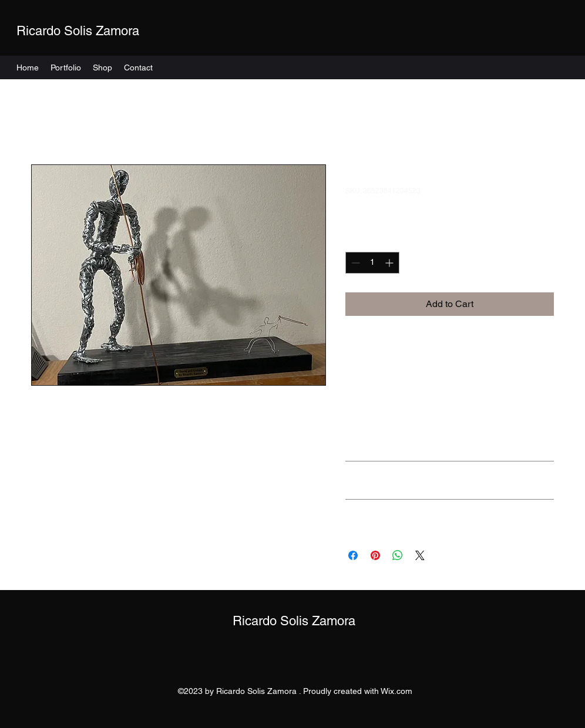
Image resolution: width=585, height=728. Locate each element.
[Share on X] (420, 555)
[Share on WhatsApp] (398, 555)
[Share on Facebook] (353, 555)
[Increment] (390, 263)
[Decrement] (354, 263)
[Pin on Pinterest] (375, 555)
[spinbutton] (372, 263)
